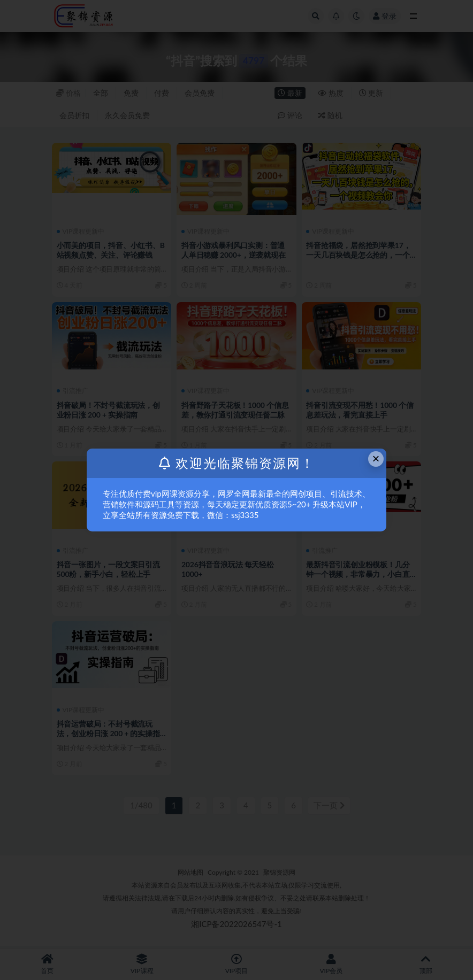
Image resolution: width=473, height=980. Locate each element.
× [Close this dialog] (376, 458)
